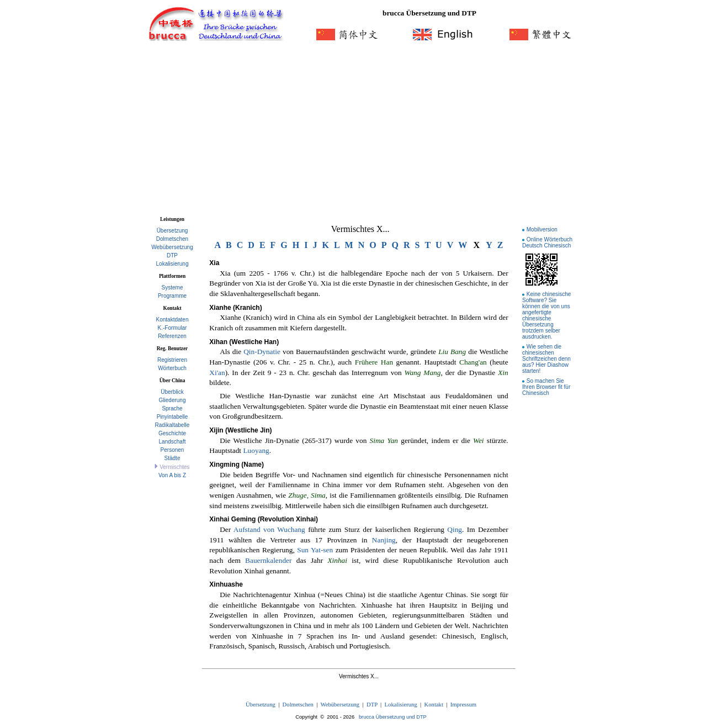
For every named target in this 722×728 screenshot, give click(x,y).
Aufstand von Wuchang (269, 529)
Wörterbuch (172, 368)
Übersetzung (172, 231)
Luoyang (256, 450)
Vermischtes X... (360, 229)
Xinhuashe (226, 584)
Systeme (172, 287)
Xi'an (217, 373)
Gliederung (172, 400)
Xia (214, 263)
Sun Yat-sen (315, 550)
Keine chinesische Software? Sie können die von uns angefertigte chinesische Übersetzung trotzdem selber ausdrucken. (546, 315)
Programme (172, 296)
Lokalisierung (172, 264)
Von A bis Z (172, 475)
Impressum (463, 705)
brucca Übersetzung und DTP (393, 717)
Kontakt (434, 705)
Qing (455, 529)
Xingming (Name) (237, 465)
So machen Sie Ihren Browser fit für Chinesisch (546, 387)
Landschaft (172, 442)
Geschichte (172, 433)
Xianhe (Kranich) (235, 308)
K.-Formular (172, 328)
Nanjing (384, 540)
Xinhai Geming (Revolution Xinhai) (264, 519)
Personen (172, 450)
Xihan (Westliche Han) (244, 342)
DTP (172, 255)
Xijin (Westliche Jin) (240, 430)
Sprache (172, 408)
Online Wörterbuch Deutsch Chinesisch (547, 242)
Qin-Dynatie (262, 352)
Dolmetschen (172, 239)
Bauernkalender (268, 560)
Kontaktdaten (172, 320)
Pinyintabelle (172, 417)
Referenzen (172, 336)
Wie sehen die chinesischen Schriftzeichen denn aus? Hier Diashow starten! (546, 359)
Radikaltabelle (172, 425)
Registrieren (172, 360)
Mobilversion (542, 230)
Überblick (172, 392)
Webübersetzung (172, 247)
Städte (172, 458)
